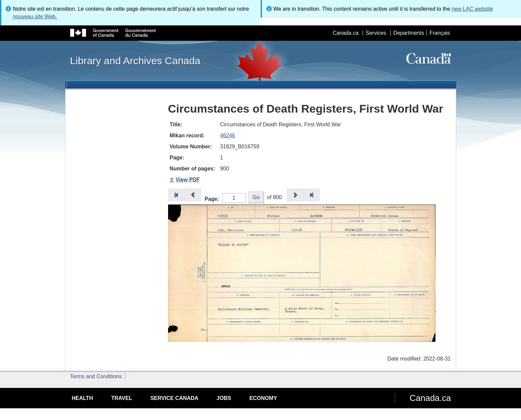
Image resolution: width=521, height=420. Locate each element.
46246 (228, 135)
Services (376, 33)
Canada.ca (345, 33)
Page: (212, 199)
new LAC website (473, 9)
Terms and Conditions (96, 376)
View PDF (188, 180)
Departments (409, 33)
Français (440, 33)
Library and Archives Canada (135, 60)
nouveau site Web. (35, 17)
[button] (176, 195)
